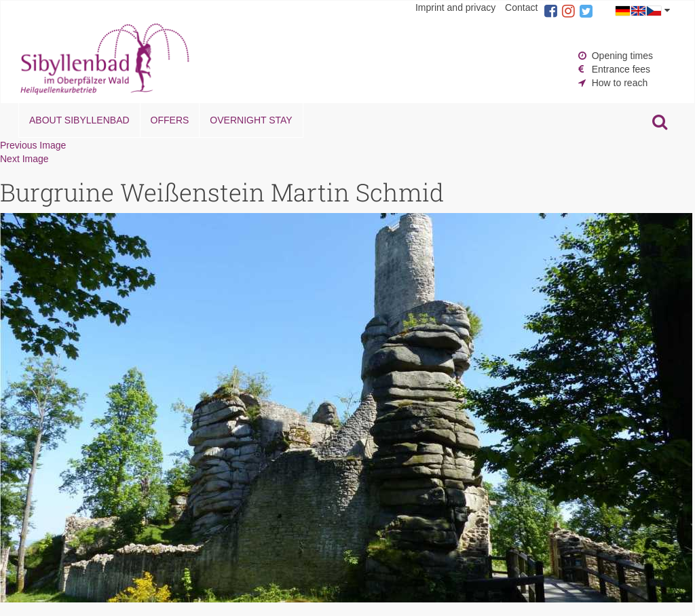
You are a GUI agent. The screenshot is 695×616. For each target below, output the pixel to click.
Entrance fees (621, 69)
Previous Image (33, 145)
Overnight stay (251, 120)
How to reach (620, 83)
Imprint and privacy (455, 7)
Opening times (622, 56)
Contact (521, 7)
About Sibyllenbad (79, 120)
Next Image (24, 159)
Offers (170, 120)
